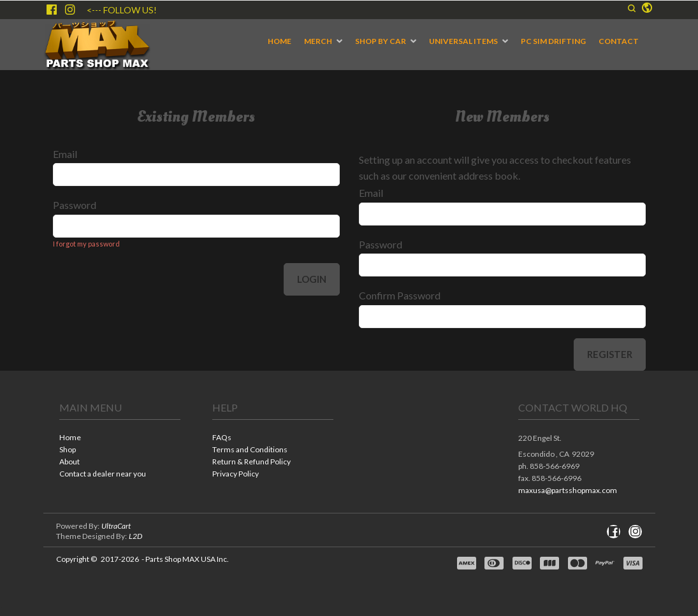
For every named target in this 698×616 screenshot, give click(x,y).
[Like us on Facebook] (52, 10)
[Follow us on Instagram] (70, 10)
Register (610, 354)
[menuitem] (280, 41)
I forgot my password (86, 244)
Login (312, 279)
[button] (632, 8)
